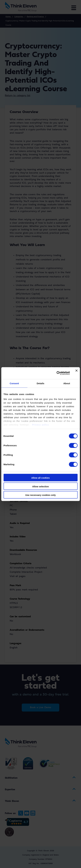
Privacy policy (40, 425)
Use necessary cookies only (40, 495)
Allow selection (40, 486)
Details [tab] (41, 383)
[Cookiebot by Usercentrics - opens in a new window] (56, 373)
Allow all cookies (40, 478)
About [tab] (67, 383)
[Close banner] (76, 373)
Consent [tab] (14, 383)
